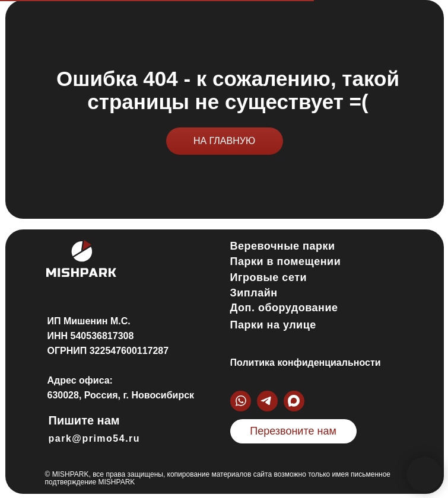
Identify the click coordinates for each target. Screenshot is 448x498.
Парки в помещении (286, 261)
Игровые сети (269, 277)
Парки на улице (273, 325)
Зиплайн (254, 293)
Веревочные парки (283, 246)
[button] (293, 431)
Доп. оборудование (284, 308)
